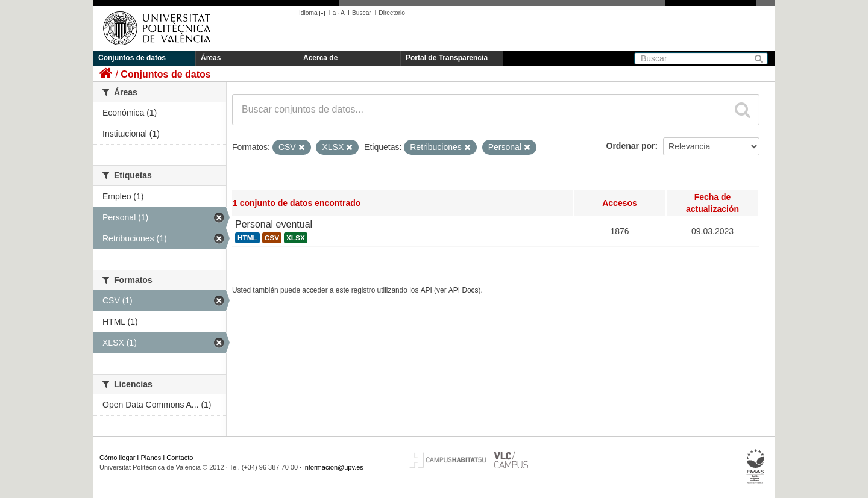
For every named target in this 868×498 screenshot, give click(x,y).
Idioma (314, 13)
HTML (247, 238)
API (426, 290)
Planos (151, 458)
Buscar (362, 13)
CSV (272, 238)
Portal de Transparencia (447, 58)
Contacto (180, 458)
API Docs (464, 290)
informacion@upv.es (333, 467)
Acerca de (320, 58)
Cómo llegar (117, 458)
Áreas (211, 58)
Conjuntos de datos (132, 58)
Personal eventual (274, 224)
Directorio (392, 13)
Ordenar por (631, 146)
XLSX (296, 238)
